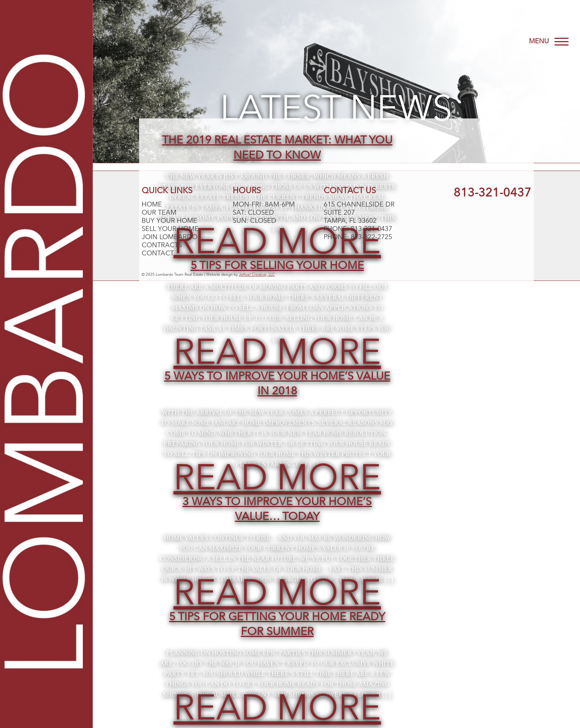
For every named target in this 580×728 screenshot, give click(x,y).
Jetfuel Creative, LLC (257, 275)
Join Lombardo (170, 237)
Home (152, 205)
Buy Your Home (169, 221)
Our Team (159, 213)
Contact (158, 254)
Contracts (162, 245)
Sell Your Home (170, 229)
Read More (277, 355)
